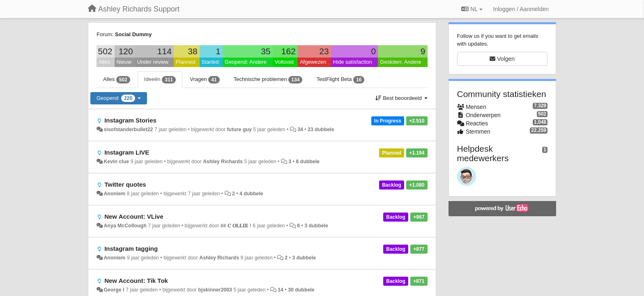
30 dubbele (301, 290)
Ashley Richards (223, 162)
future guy (239, 129)
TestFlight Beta (340, 80)
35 (266, 51)
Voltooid (284, 62)
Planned (186, 62)
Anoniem (114, 194)
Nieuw (124, 62)
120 (126, 51)
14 (281, 290)
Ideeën (160, 80)
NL (472, 9)
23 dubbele (321, 129)
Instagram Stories (130, 120)
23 (324, 51)
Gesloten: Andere (400, 62)
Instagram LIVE (127, 152)
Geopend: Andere (246, 62)
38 (192, 51)
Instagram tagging (131, 249)
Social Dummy (133, 34)
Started (210, 62)
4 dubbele (251, 194)
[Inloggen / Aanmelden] (521, 9)
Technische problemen (268, 80)
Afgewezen (313, 62)
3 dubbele (316, 226)
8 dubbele (308, 162)
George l (114, 290)
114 (164, 51)
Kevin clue (116, 162)
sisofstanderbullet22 (128, 129)
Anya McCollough (125, 226)
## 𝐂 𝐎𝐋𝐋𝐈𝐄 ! (236, 226)
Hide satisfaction (353, 62)
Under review (153, 62)
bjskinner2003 (215, 290)
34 (300, 129)
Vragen (205, 80)
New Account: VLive (134, 216)
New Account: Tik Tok (136, 281)
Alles (104, 62)
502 (105, 51)
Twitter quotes (125, 184)
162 (289, 51)
